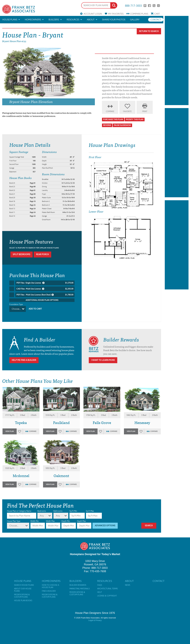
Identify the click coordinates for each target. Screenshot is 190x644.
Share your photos (114, 20)
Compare (139, 14)
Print (145, 111)
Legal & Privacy (95, 617)
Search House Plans (24, 582)
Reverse (107, 125)
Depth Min (66, 518)
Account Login (93, 14)
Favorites (116, 14)
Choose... (16, 309)
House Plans (10, 20)
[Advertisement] (177, 61)
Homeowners (33, 20)
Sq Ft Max (90, 508)
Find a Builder (49, 588)
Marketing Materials (80, 586)
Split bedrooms (22, 254)
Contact (156, 20)
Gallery (135, 20)
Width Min (35, 518)
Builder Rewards (78, 582)
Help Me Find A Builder (24, 357)
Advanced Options (105, 523)
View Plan (10, 429)
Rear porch (42, 254)
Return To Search (149, 31)
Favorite (127, 111)
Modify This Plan (135, 119)
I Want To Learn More (103, 357)
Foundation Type (16, 304)
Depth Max (81, 518)
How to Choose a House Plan (50, 583)
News (128, 582)
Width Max (50, 518)
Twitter (154, 6)
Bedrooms (42, 508)
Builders (54, 20)
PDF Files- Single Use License (45, 283)
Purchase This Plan (113, 119)
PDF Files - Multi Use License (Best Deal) (45, 295)
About (91, 20)
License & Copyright (107, 593)
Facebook (149, 6)
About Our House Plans (23, 587)
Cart (157, 14)
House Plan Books (23, 598)
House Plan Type (14, 518)
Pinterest (145, 6)
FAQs (100, 582)
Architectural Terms (107, 586)
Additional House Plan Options (42, 300)
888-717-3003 (133, 5)
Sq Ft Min (73, 508)
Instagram (158, 6)
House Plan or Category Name (19, 508)
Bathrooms (58, 508)
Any (42, 513)
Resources (73, 20)
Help (99, 589)
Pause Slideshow (122, 125)
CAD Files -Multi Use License (45, 289)
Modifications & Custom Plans (22, 593)
